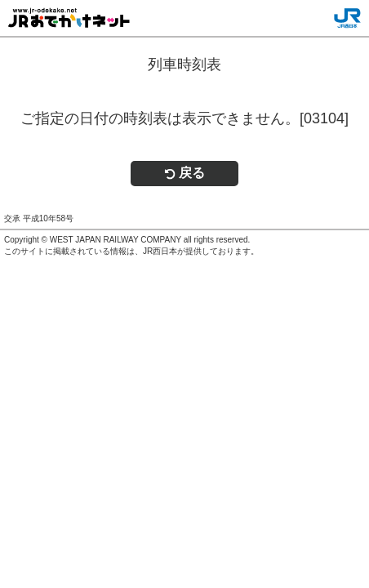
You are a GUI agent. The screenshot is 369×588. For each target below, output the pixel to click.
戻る (184, 173)
